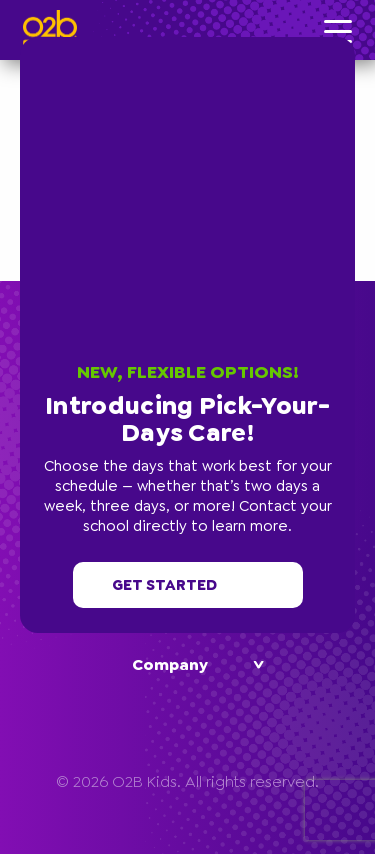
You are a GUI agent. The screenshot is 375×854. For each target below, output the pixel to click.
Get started (188, 585)
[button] (350, 42)
